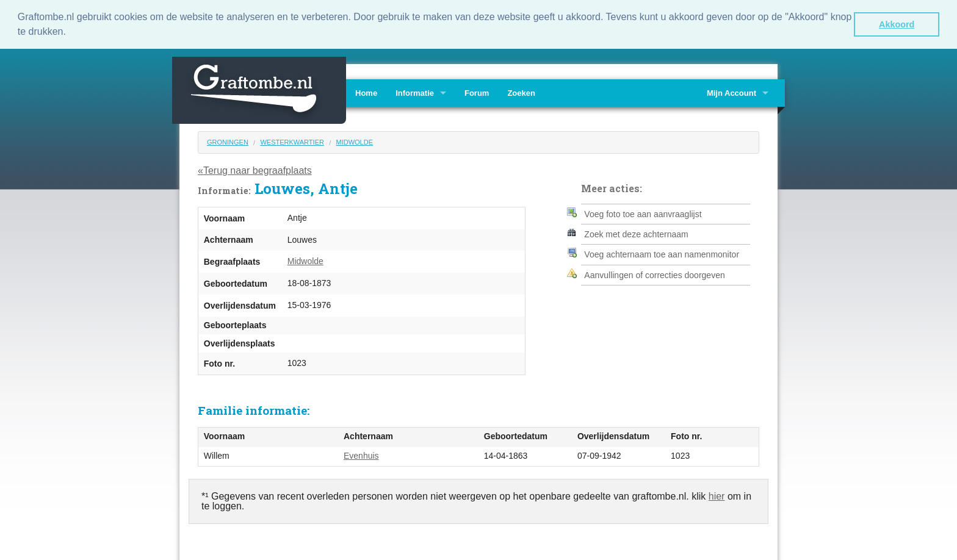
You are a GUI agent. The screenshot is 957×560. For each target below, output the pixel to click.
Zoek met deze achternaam (636, 234)
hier (717, 496)
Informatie (415, 92)
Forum (477, 92)
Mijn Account (731, 92)
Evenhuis (361, 455)
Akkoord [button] (897, 24)
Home (366, 92)
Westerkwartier (292, 142)
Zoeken (521, 92)
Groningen (228, 142)
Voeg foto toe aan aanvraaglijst (643, 213)
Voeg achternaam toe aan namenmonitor (662, 254)
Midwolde (354, 142)
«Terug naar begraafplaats (255, 170)
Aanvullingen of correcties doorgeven (654, 275)
